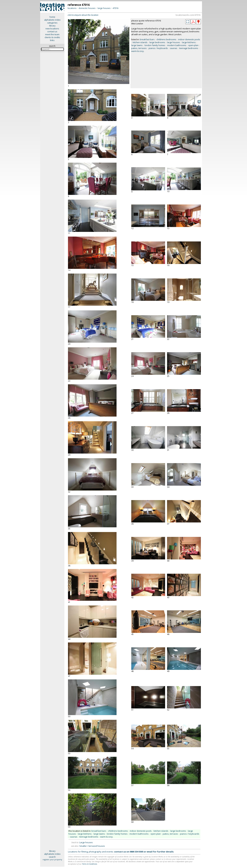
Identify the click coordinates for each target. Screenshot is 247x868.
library (52, 26)
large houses (104, 8)
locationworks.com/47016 (188, 15)
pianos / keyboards (158, 48)
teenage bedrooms (189, 48)
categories (52, 23)
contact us (52, 31)
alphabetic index (52, 20)
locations (72, 8)
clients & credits (52, 37)
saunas (174, 48)
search (52, 857)
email (150, 852)
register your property (52, 859)
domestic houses (87, 8)
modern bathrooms (177, 45)
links (52, 40)
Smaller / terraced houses (92, 846)
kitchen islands (140, 42)
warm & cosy (138, 51)
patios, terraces (139, 48)
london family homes (155, 45)
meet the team (52, 34)
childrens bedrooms (166, 39)
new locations (52, 29)
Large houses (86, 842)
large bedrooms (157, 42)
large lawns (137, 45)
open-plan (193, 45)
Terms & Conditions (90, 864)
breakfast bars (147, 39)
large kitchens (189, 42)
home (52, 17)
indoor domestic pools (189, 39)
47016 (115, 8)
